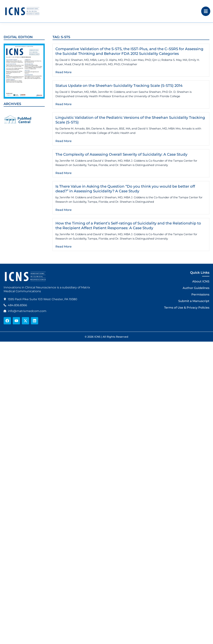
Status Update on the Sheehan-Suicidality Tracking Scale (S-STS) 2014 (119, 86)
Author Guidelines (196, 288)
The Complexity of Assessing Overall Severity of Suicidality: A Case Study (121, 154)
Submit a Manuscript (194, 301)
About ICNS (201, 281)
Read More (64, 72)
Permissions (200, 294)
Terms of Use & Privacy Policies (187, 308)
